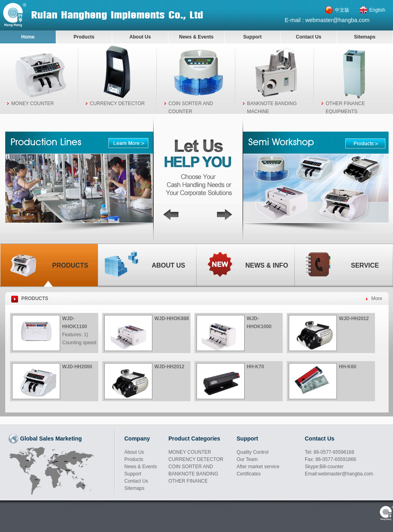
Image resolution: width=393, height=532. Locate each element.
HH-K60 (347, 367)
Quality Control (252, 452)
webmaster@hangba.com (337, 20)
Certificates (249, 474)
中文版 (342, 10)
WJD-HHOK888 (172, 319)
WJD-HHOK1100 (75, 323)
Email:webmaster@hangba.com (339, 474)
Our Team (247, 459)
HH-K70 (255, 367)
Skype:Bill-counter (324, 467)
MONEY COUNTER (32, 104)
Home (28, 37)
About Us (140, 37)
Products (84, 37)
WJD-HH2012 (354, 319)
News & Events (196, 37)
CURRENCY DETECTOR (117, 104)
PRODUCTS (35, 298)
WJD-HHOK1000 (259, 323)
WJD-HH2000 (77, 367)
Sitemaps (365, 37)
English (377, 10)
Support (253, 37)
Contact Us (309, 37)
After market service (258, 467)
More (377, 298)
